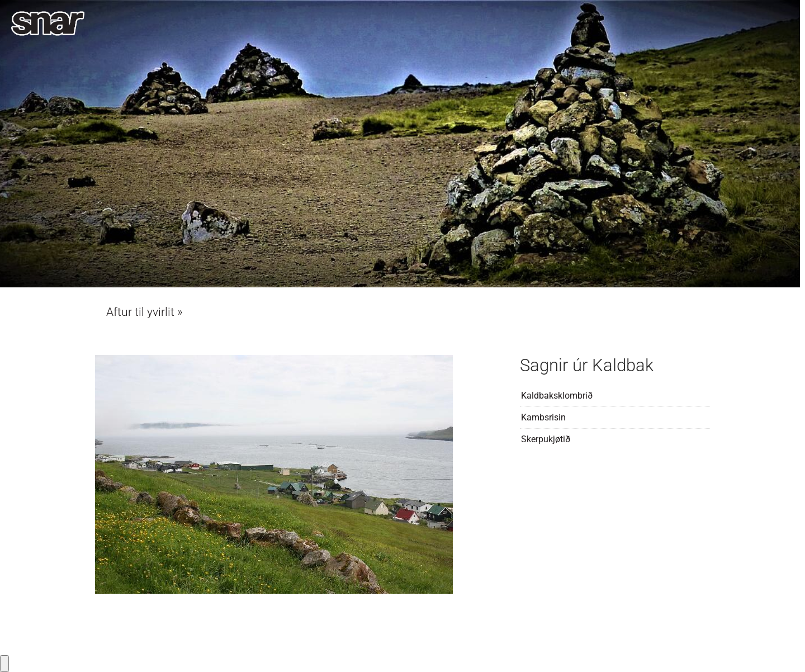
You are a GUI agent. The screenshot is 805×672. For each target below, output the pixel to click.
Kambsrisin (543, 417)
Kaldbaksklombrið (557, 396)
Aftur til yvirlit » (145, 312)
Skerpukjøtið (546, 439)
